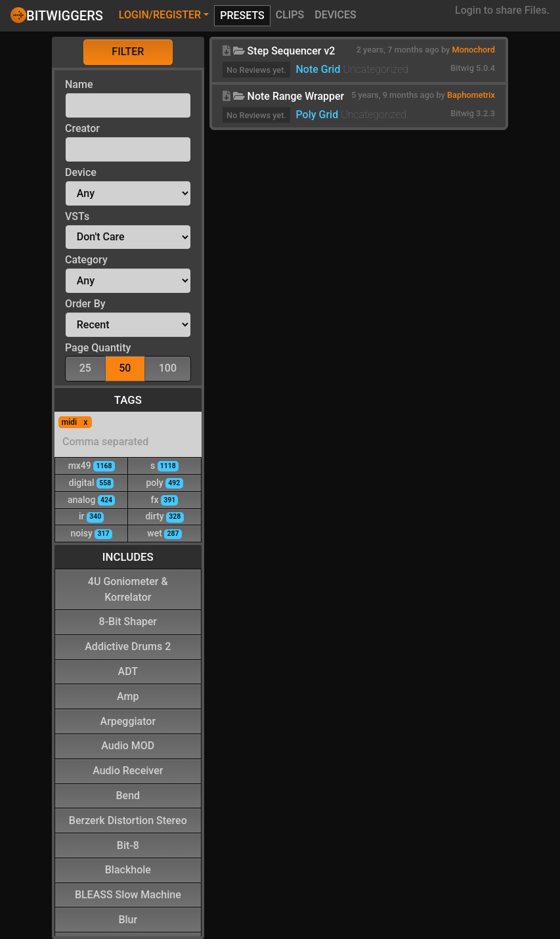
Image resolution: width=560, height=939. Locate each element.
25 (85, 367)
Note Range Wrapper (296, 96)
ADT (128, 671)
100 (168, 367)
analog (91, 499)
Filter (128, 52)
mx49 (92, 465)
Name (79, 84)
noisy (92, 533)
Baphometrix (471, 95)
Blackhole (128, 869)
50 (125, 367)
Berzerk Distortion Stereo (128, 820)
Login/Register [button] (160, 15)
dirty (164, 516)
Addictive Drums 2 (128, 646)
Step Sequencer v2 (291, 51)
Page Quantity (98, 348)
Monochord (473, 50)
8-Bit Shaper (128, 621)
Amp (128, 696)
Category (86, 260)
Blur (128, 919)
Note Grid (318, 69)
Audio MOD (128, 745)
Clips (290, 15)
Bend (128, 795)
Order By (85, 304)
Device (81, 172)
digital (92, 482)
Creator (82, 128)
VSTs (77, 216)
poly (164, 482)
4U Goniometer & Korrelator (128, 589)
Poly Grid (317, 115)
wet (164, 533)
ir (91, 516)
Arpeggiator (128, 721)
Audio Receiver (128, 770)
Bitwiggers (57, 15)
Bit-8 (128, 845)
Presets (242, 15)
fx (165, 499)
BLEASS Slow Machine (128, 894)
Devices (335, 15)
